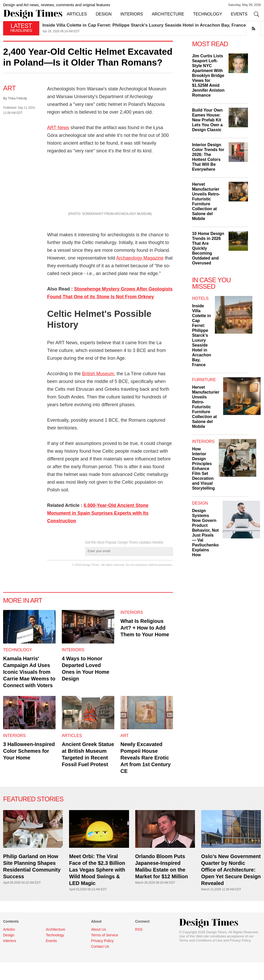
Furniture (204, 380)
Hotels (200, 298)
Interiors (73, 667)
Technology (18, 667)
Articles (72, 753)
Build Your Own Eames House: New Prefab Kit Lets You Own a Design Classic (208, 120)
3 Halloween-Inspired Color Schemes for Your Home (29, 769)
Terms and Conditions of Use (201, 958)
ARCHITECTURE (168, 14)
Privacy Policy (240, 958)
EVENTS (239, 14)
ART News (58, 128)
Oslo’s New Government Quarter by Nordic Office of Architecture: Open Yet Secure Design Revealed (231, 887)
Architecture (55, 947)
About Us (99, 947)
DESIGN (104, 14)
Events (51, 958)
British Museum (98, 391)
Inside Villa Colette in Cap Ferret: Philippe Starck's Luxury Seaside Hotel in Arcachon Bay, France (144, 25)
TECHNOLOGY (208, 14)
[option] (152, 28)
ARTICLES (77, 14)
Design (200, 503)
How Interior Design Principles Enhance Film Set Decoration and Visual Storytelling (203, 469)
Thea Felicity (18, 98)
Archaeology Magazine (140, 276)
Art (10, 88)
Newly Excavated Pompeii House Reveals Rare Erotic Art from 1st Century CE (146, 775)
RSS (139, 947)
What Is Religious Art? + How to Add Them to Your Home (145, 646)
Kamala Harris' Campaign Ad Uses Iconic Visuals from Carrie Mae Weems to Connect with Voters (29, 689)
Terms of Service (104, 953)
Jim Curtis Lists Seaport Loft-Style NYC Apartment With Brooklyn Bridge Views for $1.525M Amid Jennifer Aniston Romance (208, 76)
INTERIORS (132, 14)
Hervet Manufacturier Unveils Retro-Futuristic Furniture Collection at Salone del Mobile (206, 407)
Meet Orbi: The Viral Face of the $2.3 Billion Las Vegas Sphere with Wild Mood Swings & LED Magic (97, 887)
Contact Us (100, 964)
